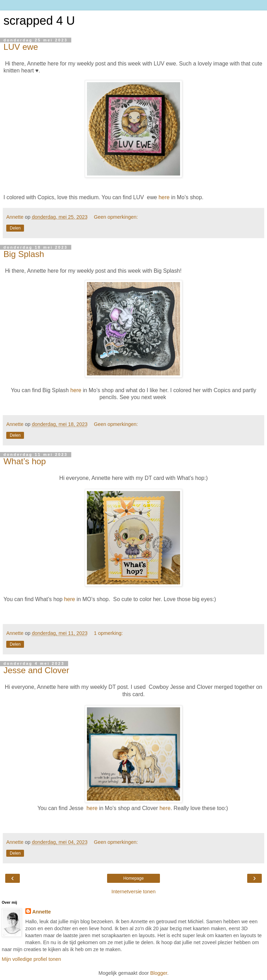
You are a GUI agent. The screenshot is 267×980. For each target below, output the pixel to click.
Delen (15, 228)
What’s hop (25, 461)
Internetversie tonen (133, 892)
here (164, 197)
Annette (42, 912)
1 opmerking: (108, 633)
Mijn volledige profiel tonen (31, 959)
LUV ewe (21, 47)
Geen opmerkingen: (116, 217)
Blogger (159, 973)
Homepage (134, 878)
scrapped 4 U (39, 21)
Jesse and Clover (36, 670)
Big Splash (24, 254)
